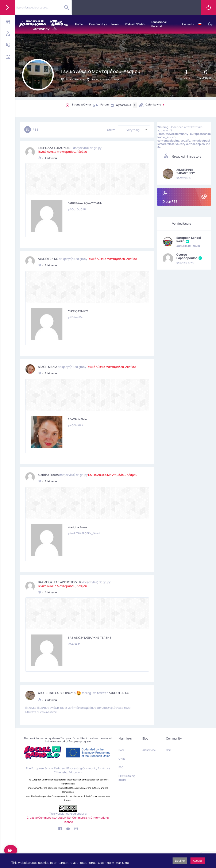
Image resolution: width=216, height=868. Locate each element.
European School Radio (189, 240)
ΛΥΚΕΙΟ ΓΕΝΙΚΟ (48, 258)
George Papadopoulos (189, 256)
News (115, 24)
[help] (11, 850)
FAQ (121, 767)
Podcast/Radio (135, 24)
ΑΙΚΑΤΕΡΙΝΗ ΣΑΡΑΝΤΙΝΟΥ (55, 692)
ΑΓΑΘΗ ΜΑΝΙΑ (48, 366)
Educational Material (159, 24)
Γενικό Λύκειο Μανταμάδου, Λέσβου (62, 151)
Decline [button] (180, 861)
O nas (122, 759)
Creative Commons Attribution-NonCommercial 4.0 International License (68, 820)
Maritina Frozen (48, 474)
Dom (121, 750)
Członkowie (156, 104)
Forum (105, 105)
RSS (36, 130)
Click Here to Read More (113, 863)
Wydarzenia (126, 105)
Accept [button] (198, 861)
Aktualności (149, 750)
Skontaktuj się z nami (127, 778)
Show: (111, 130)
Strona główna (81, 105)
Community (97, 24)
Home (79, 24)
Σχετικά (187, 24)
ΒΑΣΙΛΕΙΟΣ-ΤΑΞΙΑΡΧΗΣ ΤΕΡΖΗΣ (60, 581)
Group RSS (184, 197)
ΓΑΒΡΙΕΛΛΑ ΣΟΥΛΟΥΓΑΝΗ (55, 147)
